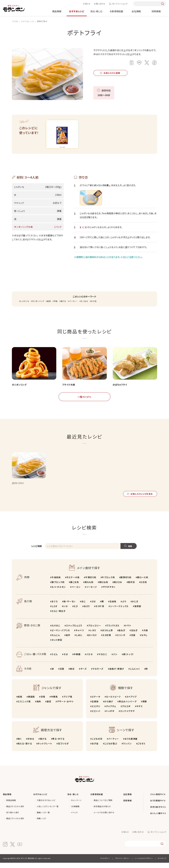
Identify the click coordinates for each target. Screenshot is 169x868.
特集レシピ (41, 824)
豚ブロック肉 (58, 587)
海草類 (138, 611)
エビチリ (96, 711)
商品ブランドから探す (15, 824)
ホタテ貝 (100, 611)
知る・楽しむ (96, 11)
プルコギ (126, 711)
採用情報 (156, 11)
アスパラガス (113, 631)
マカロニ (103, 660)
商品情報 (57, 11)
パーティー (73, 306)
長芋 (68, 640)
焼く (20, 744)
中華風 (54, 702)
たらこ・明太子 (59, 616)
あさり (87, 611)
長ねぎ (122, 636)
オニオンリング (38, 306)
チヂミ (140, 711)
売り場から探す (13, 818)
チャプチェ (111, 711)
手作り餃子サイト (158, 812)
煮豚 (145, 707)
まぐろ (55, 607)
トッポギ (110, 716)
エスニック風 (24, 707)
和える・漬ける (25, 749)
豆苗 (133, 640)
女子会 (94, 306)
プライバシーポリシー (122, 864)
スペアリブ (132, 702)
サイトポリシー (105, 864)
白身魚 (113, 607)
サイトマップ (162, 864)
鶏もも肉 (89, 587)
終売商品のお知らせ (102, 812)
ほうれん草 (107, 636)
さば (94, 607)
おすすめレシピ (77, 11)
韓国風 (31, 702)
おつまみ (84, 306)
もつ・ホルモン (59, 592)
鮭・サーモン (70, 607)
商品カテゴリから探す (15, 812)
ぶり (124, 607)
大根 (146, 636)
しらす (55, 611)
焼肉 (39, 707)
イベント (75, 818)
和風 (20, 702)
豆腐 (62, 674)
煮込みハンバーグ (128, 707)
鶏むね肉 (104, 587)
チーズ (84, 674)
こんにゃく (135, 674)
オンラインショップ (120, 4)
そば (66, 660)
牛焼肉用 (56, 583)
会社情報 (136, 11)
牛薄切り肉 (91, 583)
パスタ (90, 660)
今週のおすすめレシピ (46, 806)
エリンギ (121, 640)
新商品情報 (11, 806)
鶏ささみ (118, 587)
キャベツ (80, 636)
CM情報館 (75, 812)
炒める (31, 744)
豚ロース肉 (143, 583)
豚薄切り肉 (126, 583)
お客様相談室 (116, 11)
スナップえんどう (74, 631)
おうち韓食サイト (158, 806)
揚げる (63, 306)
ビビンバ (96, 716)
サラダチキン (109, 592)
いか (66, 611)
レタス (93, 636)
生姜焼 (95, 707)
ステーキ (96, 702)
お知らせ (87, 4)
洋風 (56, 306)
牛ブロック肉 (108, 583)
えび (76, 611)
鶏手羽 (131, 587)
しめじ (79, 640)
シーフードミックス (119, 611)
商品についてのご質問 (103, 806)
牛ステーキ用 (73, 583)
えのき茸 (107, 640)
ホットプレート (45, 749)
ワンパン (127, 749)
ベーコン (76, 592)
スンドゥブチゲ (127, 716)
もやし (144, 640)
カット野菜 (57, 645)
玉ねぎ (134, 636)
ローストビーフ (113, 702)
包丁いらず (63, 749)
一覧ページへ (84, 402)
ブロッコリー (94, 631)
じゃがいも (25, 306)
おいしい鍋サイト (158, 819)
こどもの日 (97, 744)
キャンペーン (76, 806)
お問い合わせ (100, 4)
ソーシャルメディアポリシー (144, 864)
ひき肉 (144, 587)
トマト (128, 631)
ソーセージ (92, 592)
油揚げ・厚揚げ (117, 674)
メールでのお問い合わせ (104, 818)
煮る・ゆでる (58, 744)
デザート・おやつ (65, 707)
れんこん (56, 640)
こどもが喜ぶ (111, 749)
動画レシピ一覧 (43, 818)
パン (115, 660)
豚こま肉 (75, 587)
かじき (135, 607)
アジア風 (68, 702)
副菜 (49, 306)
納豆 (72, 674)
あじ (84, 607)
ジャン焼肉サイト (158, 799)
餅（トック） (129, 660)
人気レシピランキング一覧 (48, 812)
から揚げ (109, 707)
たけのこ (56, 631)
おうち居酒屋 (131, 744)
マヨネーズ (98, 674)
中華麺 (77, 660)
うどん (55, 660)
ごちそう (141, 749)
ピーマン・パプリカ (61, 636)
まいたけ (93, 640)
